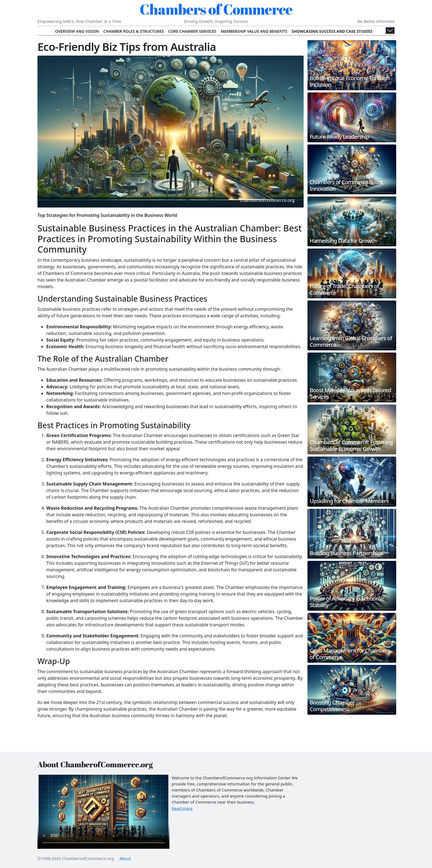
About (125, 858)
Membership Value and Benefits (254, 31)
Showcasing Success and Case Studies (332, 31)
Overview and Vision (77, 31)
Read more (182, 808)
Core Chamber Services (192, 31)
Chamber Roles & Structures (133, 31)
